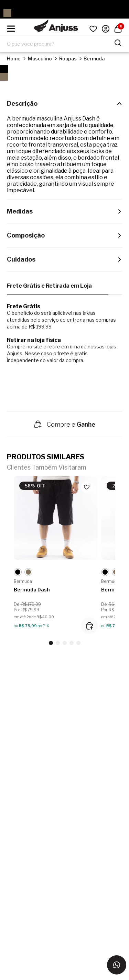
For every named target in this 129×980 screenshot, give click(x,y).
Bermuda (94, 59)
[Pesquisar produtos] (118, 42)
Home (14, 59)
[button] (51, 643)
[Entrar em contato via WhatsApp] (117, 965)
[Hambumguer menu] (11, 29)
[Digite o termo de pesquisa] (60, 44)
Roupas (68, 59)
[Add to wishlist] (87, 487)
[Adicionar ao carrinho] (89, 626)
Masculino (40, 59)
